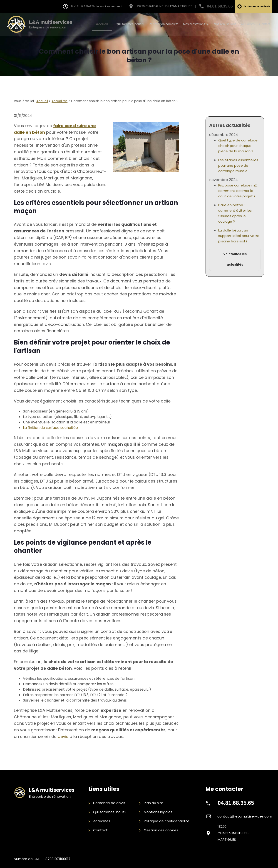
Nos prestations (194, 24)
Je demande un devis (254, 6)
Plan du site (151, 803)
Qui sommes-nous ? (130, 24)
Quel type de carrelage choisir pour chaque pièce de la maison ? (238, 142)
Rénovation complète (164, 24)
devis (63, 736)
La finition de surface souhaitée (50, 428)
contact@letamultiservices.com (245, 816)
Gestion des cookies (159, 830)
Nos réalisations (225, 24)
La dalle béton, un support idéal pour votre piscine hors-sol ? (239, 232)
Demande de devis (107, 803)
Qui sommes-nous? (107, 812)
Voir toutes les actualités (235, 256)
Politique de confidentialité (164, 821)
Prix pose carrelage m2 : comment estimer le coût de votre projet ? (238, 187)
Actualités (248, 24)
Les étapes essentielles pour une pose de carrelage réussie (238, 162)
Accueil (106, 24)
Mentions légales (156, 812)
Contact (265, 24)
